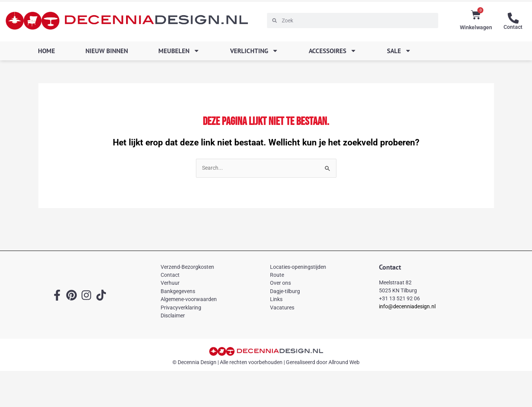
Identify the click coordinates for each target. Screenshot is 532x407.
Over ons (280, 284)
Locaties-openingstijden (298, 267)
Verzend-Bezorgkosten (187, 267)
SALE (399, 51)
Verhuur (170, 284)
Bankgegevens (178, 292)
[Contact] (513, 18)
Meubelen (179, 51)
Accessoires (333, 51)
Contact (513, 27)
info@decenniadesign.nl (407, 307)
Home (47, 51)
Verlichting (254, 51)
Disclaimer (173, 316)
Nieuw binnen (107, 51)
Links (276, 300)
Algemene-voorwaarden (189, 300)
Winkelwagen (476, 27)
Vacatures (282, 308)
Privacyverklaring (181, 308)
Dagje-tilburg (285, 292)
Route (277, 275)
